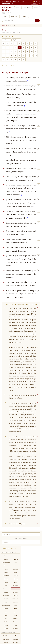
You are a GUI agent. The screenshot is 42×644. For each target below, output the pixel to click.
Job (7, 25)
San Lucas (6, 639)
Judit (15, 582)
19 (4, 51)
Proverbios (15, 592)
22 (16, 51)
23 (20, 51)
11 (8, 48)
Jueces (6, 566)
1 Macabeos (15, 586)
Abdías (15, 615)
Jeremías (15, 602)
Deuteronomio (6, 563)
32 (20, 55)
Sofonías (6, 625)
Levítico (6, 559)
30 (12, 55)
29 (8, 55)
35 (32, 55)
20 (8, 51)
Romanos (15, 642)
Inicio (17, 8)
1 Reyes (6, 572)
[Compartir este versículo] (39, 77)
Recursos (13, 16)
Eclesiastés (6, 595)
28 (4, 55)
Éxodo (15, 556)
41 (20, 59)
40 (16, 59)
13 (16, 48)
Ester (6, 586)
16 (28, 48)
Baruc (15, 605)
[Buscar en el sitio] (38, 21)
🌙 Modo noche (35, 3)
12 (12, 48)
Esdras (6, 579)
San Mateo (6, 636)
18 (36, 48)
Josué (15, 563)
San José (36, 8)
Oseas (6, 612)
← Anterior (6, 40)
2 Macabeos (6, 589)
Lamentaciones (6, 605)
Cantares (15, 595)
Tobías (6, 582)
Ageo (15, 625)
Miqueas (15, 619)
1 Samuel (6, 569)
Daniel (15, 609)
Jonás (6, 619)
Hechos (6, 642)
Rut (15, 566)
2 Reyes (15, 572)
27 (36, 51)
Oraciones (23, 16)
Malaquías (15, 628)
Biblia (5, 16)
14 (20, 48)
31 (16, 55)
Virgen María (26, 8)
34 (28, 55)
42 (24, 59)
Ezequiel (6, 609)
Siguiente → (16, 40)
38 (8, 59)
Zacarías (6, 628)
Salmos (6, 592)
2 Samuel (15, 569)
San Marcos (15, 636)
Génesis (6, 556)
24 (24, 51)
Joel (15, 612)
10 (4, 48)
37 (4, 59)
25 (28, 51)
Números (15, 559)
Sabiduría (6, 599)
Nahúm (6, 622)
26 (32, 51)
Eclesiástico (15, 599)
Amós (6, 615)
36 (36, 55)
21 (12, 51)
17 (32, 48)
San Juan (15, 639)
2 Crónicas (15, 576)
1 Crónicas (6, 576)
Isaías (6, 602)
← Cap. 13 (7, 534)
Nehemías (15, 579)
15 (24, 48)
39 (12, 59)
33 (24, 55)
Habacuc (15, 622)
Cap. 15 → (7, 542)
